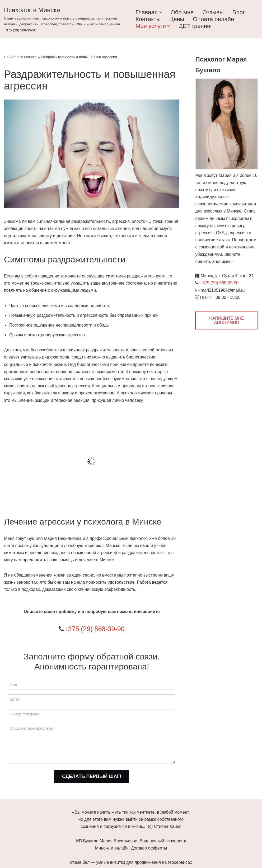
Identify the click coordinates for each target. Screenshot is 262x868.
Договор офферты (149, 848)
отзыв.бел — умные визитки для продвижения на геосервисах (131, 862)
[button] (160, 12)
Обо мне (182, 12)
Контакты (148, 19)
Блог (239, 12)
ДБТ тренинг (196, 26)
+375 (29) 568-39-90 (94, 629)
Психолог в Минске (20, 57)
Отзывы (213, 12)
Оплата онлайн (213, 19)
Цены (177, 19)
